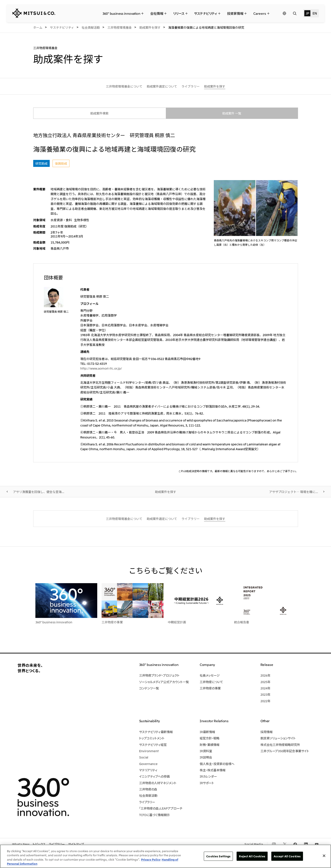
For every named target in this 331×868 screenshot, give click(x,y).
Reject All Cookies (252, 856)
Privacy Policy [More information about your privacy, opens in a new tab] (151, 859)
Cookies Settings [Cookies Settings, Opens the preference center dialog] (218, 856)
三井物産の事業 (112, 622)
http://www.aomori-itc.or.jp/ (101, 368)
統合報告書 (242, 622)
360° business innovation (54, 622)
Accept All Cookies (287, 856)
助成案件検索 (99, 113)
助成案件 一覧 (232, 113)
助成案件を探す (166, 492)
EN (315, 13)
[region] (165, 856)
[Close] (324, 856)
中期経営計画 (177, 622)
